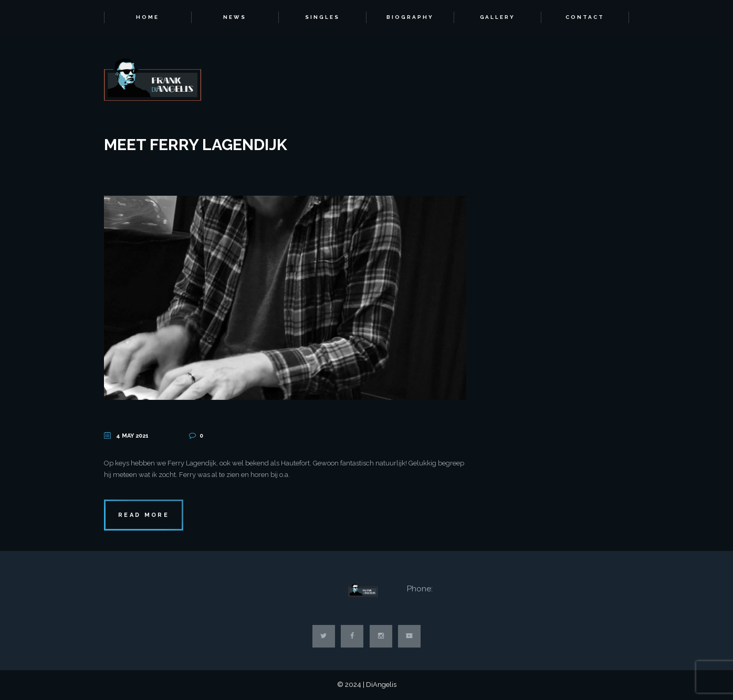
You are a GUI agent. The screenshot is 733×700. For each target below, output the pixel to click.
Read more (144, 515)
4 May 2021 (132, 436)
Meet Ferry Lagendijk (196, 145)
